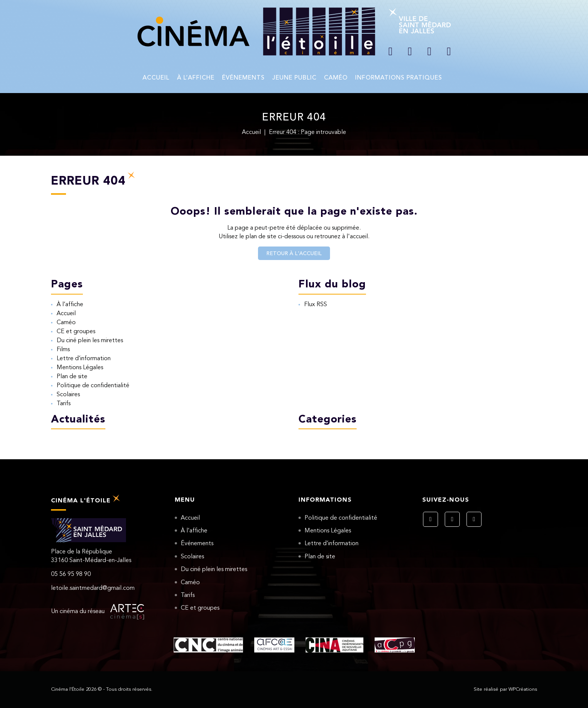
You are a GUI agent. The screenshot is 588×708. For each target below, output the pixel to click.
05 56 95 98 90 (71, 574)
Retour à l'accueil (294, 254)
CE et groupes (76, 332)
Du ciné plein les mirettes (90, 341)
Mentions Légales (80, 368)
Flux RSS (316, 305)
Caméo (336, 78)
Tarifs (64, 404)
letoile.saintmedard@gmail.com (93, 588)
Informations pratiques (399, 78)
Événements (243, 78)
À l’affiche (196, 78)
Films (63, 350)
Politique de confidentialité (93, 386)
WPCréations (523, 689)
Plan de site (72, 377)
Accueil (156, 78)
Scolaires (68, 395)
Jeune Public (294, 78)
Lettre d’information (84, 359)
